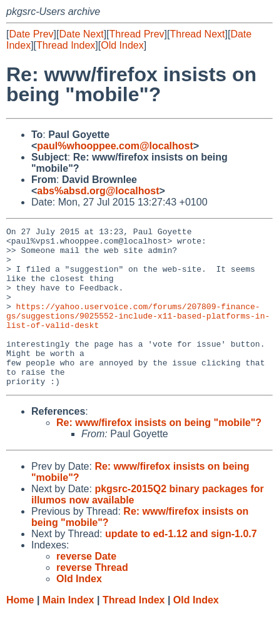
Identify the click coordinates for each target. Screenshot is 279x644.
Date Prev (31, 34)
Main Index (68, 632)
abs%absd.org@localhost (98, 191)
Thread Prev (137, 34)
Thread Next (197, 34)
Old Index (122, 45)
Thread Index (66, 45)
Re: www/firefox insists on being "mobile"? (159, 454)
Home (20, 632)
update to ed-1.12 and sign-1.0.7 (181, 566)
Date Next (81, 34)
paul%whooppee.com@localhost (115, 146)
